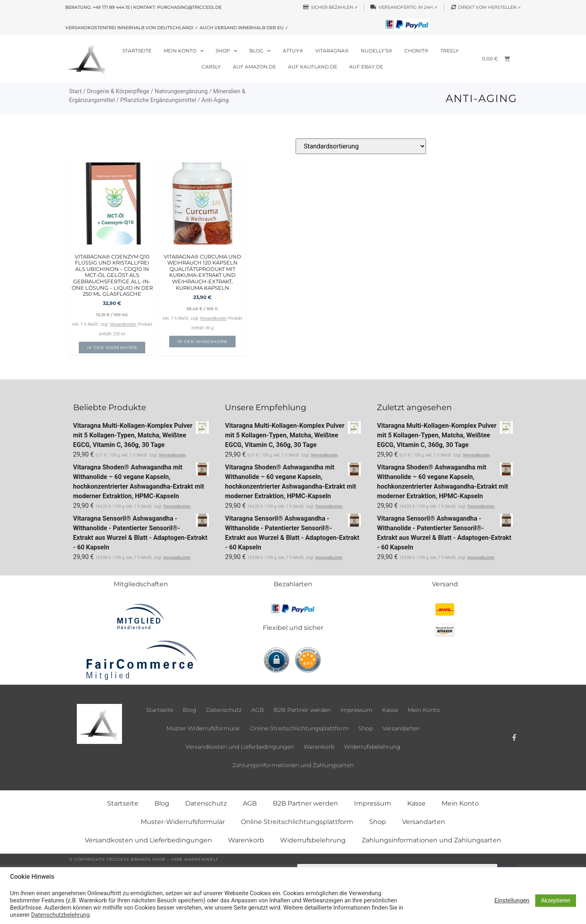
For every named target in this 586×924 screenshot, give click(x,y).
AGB (258, 710)
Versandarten (401, 728)
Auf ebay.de (366, 67)
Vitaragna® (332, 51)
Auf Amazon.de (254, 67)
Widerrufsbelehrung (372, 747)
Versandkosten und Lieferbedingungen (240, 747)
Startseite (137, 51)
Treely (450, 51)
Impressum (356, 710)
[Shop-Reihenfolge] (361, 146)
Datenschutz (224, 710)
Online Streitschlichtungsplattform (299, 728)
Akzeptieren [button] (556, 900)
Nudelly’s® (377, 51)
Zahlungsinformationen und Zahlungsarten (293, 765)
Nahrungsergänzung (181, 91)
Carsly (211, 67)
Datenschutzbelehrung (60, 915)
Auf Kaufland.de (313, 67)
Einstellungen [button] (512, 900)
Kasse (390, 710)
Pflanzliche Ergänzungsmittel (158, 100)
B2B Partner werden (302, 710)
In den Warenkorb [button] (112, 348)
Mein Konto (184, 51)
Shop (226, 51)
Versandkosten (123, 324)
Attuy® (293, 51)
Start (76, 91)
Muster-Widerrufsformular (203, 728)
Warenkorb (319, 747)
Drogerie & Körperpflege (118, 91)
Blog (260, 51)
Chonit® (416, 51)
